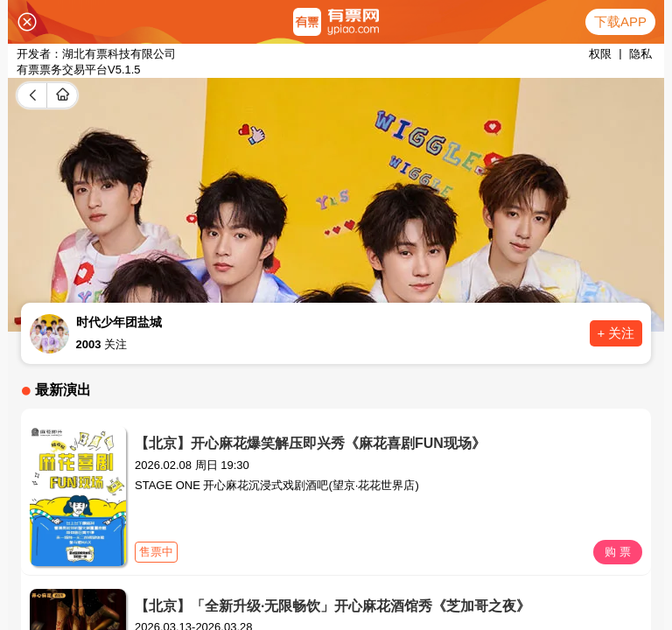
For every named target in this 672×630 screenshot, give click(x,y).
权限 (600, 54)
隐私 (640, 54)
